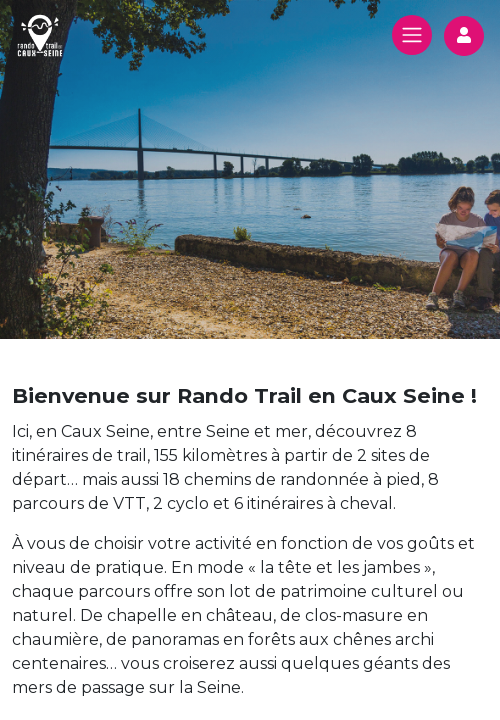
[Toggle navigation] (412, 35)
